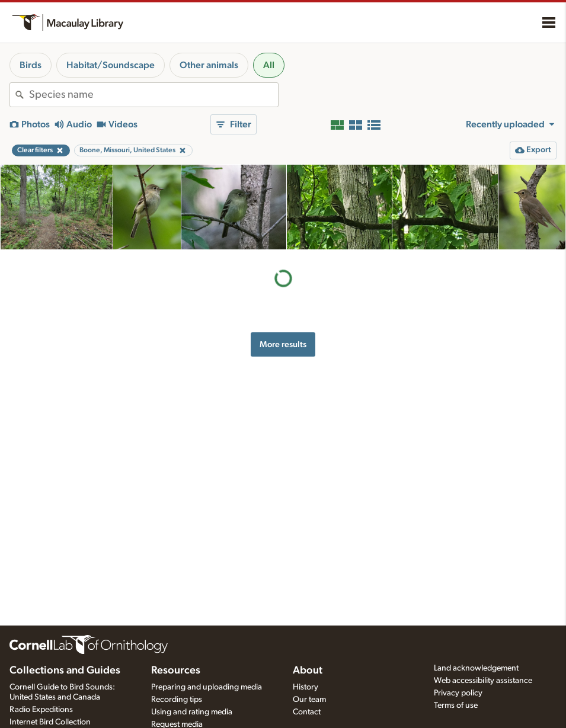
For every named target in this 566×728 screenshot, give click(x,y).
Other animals (209, 65)
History (306, 687)
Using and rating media (192, 712)
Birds (31, 65)
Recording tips (177, 700)
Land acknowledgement (476, 668)
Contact (307, 712)
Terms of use (456, 705)
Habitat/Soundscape (111, 65)
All (269, 65)
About (308, 671)
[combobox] (154, 95)
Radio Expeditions (41, 710)
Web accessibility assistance (483, 681)
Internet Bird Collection (50, 722)
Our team (309, 700)
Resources (176, 671)
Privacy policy (458, 693)
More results (283, 344)
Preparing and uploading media (207, 687)
